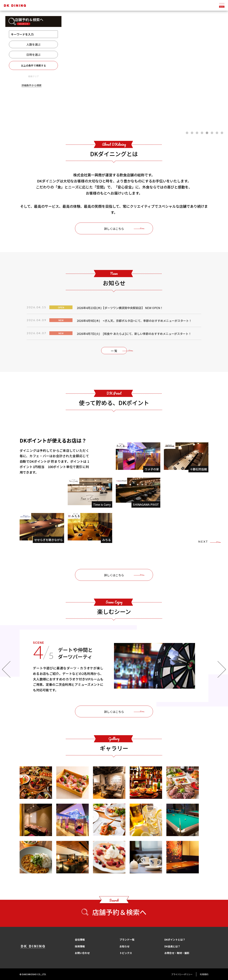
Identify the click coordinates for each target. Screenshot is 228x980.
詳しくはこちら (114, 229)
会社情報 (80, 940)
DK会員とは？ (172, 946)
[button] (187, 133)
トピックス (126, 953)
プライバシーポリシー (182, 974)
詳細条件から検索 (32, 85)
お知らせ (125, 946)
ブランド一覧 (127, 940)
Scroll (114, 116)
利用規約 (204, 974)
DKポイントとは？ (175, 940)
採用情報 (80, 946)
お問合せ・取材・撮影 (177, 953)
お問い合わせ (82, 953)
